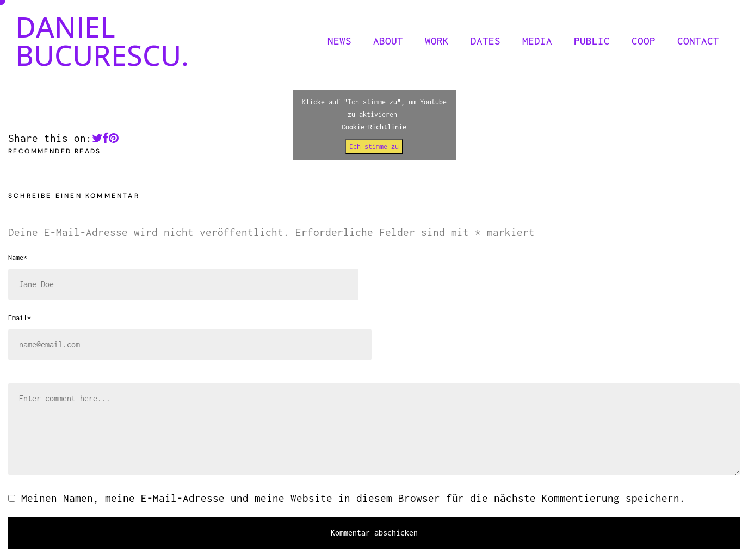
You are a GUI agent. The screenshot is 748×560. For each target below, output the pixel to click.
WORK (437, 41)
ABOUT (388, 41)
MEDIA (537, 41)
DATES (486, 41)
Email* (20, 318)
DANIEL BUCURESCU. (102, 41)
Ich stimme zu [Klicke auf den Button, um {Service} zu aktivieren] (374, 147)
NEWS (339, 41)
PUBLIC (592, 41)
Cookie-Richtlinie (374, 127)
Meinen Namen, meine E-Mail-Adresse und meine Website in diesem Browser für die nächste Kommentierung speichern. (353, 498)
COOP (644, 41)
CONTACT (698, 41)
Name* (18, 257)
